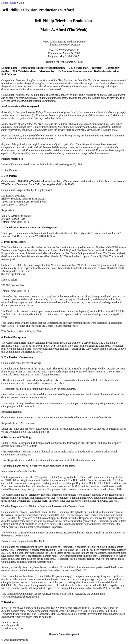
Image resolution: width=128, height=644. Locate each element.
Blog (21, 3)
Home (5, 3)
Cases (13, 3)
